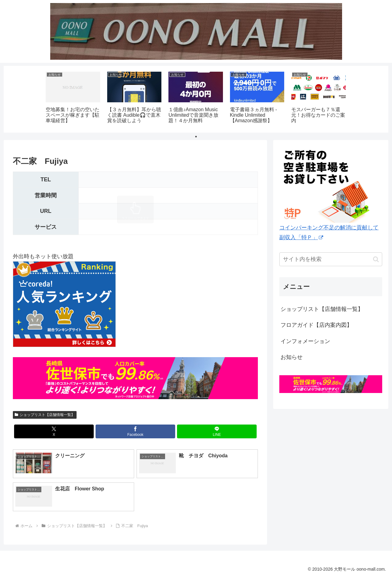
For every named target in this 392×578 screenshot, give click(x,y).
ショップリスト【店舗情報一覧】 (45, 415)
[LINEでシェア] (217, 431)
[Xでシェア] (54, 431)
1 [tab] (196, 137)
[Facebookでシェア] (135, 431)
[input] (331, 259)
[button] (376, 259)
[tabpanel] (73, 98)
